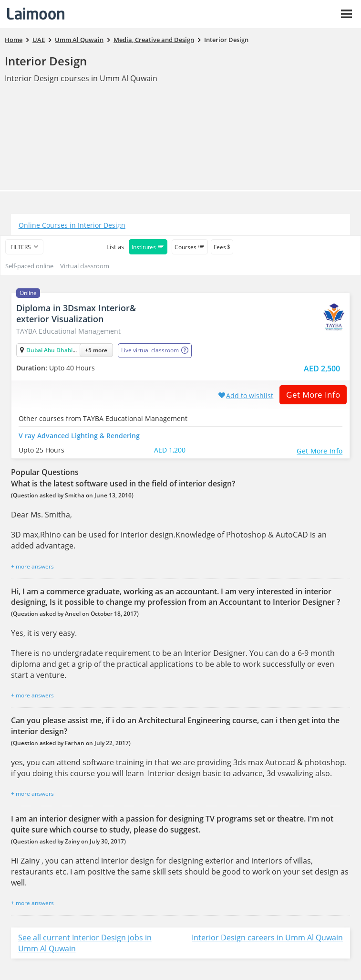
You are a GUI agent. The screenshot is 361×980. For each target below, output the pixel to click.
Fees (222, 247)
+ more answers (32, 566)
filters (21, 247)
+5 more (96, 350)
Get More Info (310, 395)
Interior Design (46, 61)
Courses (190, 247)
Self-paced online (29, 266)
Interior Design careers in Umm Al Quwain (267, 938)
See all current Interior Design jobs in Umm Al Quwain (85, 943)
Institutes (148, 247)
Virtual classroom (85, 266)
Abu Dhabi (58, 350)
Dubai (34, 350)
